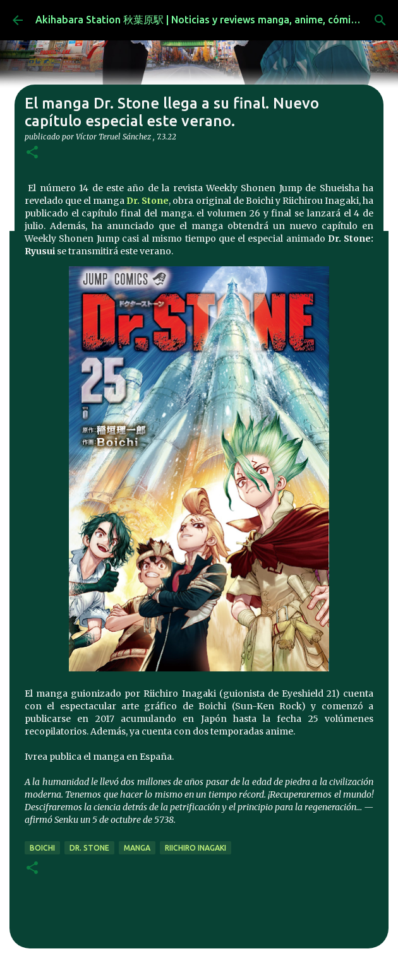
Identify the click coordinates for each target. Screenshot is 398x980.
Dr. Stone (148, 201)
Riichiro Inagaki (196, 848)
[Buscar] (380, 20)
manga (137, 848)
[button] (32, 153)
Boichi (42, 848)
